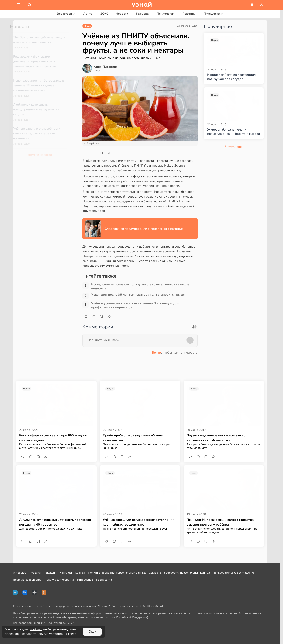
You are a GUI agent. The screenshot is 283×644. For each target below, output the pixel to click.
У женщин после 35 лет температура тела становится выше (138, 295)
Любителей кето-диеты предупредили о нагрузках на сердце (43, 109)
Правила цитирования (59, 580)
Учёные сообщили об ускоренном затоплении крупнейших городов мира (139, 522)
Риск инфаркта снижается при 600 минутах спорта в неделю (54, 438)
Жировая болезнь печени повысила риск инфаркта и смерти (233, 132)
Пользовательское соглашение (234, 573)
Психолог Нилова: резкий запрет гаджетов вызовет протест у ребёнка (220, 522)
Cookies (80, 573)
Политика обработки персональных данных (117, 573)
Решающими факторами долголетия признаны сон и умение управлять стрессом (41, 61)
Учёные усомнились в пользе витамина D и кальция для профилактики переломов (135, 305)
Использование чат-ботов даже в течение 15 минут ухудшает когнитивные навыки (45, 85)
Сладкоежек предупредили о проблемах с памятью (144, 229)
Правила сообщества (27, 580)
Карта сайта (104, 580)
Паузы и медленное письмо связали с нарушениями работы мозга (216, 438)
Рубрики (35, 573)
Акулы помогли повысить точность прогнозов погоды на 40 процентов (55, 522)
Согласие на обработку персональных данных (179, 573)
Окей (92, 632)
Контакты (66, 573)
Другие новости (46, 155)
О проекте (20, 573)
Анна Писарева (106, 67)
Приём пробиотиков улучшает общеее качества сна (133, 438)
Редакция (50, 573)
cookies (36, 629)
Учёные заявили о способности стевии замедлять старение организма (43, 133)
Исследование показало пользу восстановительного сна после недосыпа (140, 286)
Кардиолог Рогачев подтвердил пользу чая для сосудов (231, 77)
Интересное (85, 580)
